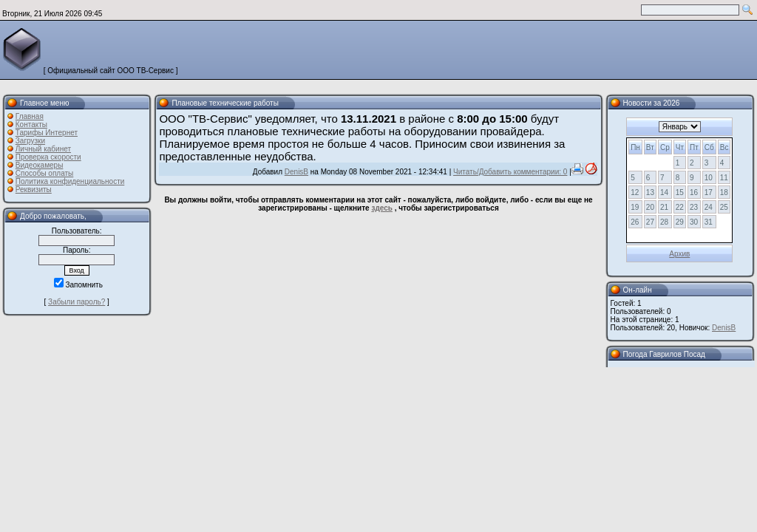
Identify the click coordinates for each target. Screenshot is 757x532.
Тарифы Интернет (47, 133)
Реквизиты (34, 190)
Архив (679, 254)
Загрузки (30, 141)
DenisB (296, 172)
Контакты (31, 125)
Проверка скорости (48, 157)
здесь (381, 208)
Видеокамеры (40, 165)
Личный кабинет (43, 149)
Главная (30, 116)
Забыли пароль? (77, 302)
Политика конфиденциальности (70, 181)
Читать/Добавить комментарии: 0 (510, 172)
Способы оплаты (45, 173)
